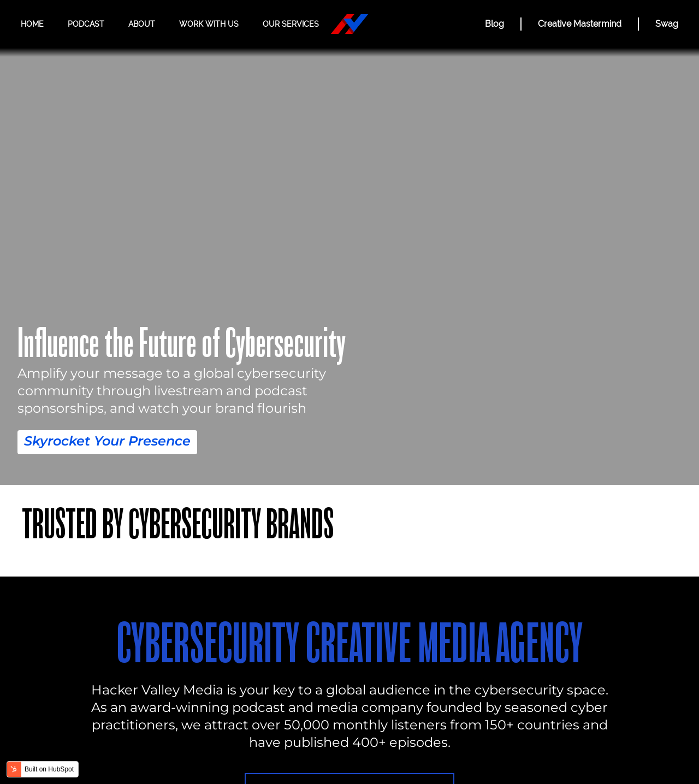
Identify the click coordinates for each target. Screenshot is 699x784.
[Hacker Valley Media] (349, 24)
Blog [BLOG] (494, 24)
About (142, 24)
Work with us (209, 24)
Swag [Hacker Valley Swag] (667, 24)
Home (32, 24)
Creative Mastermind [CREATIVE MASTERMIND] (580, 24)
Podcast (86, 24)
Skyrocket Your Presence (107, 441)
